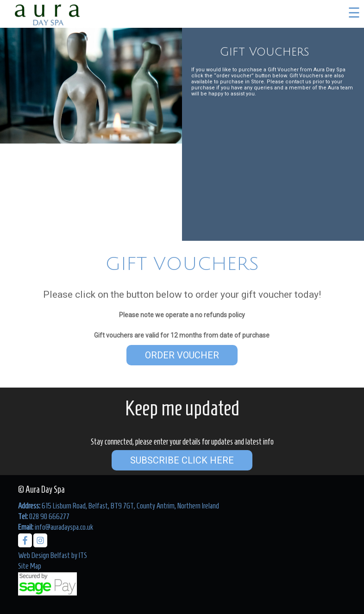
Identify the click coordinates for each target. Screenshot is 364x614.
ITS (83, 555)
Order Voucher (182, 355)
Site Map (30, 566)
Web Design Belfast (44, 555)
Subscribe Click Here (182, 460)
